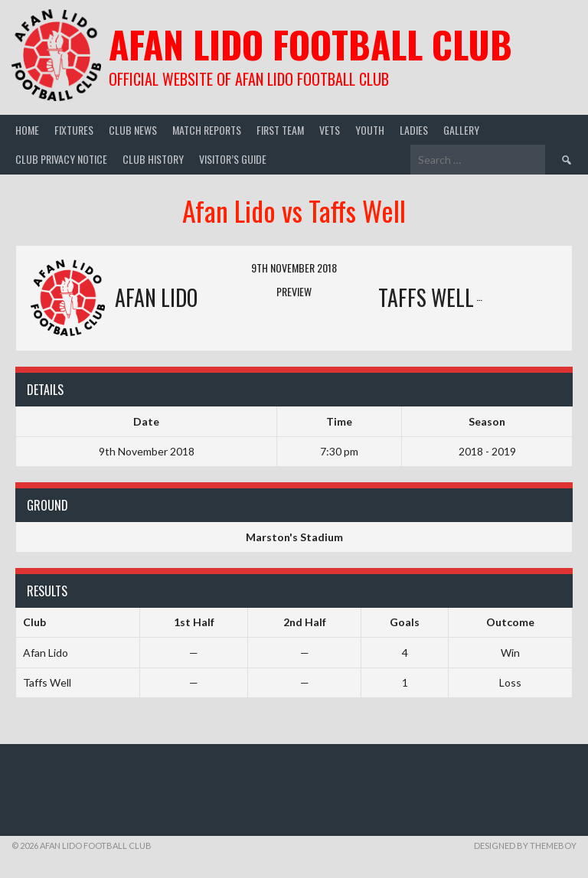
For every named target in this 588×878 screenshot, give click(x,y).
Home (27, 130)
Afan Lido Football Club (310, 44)
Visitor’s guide (233, 159)
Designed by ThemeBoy (525, 845)
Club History (153, 159)
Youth (370, 130)
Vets (330, 130)
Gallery (461, 130)
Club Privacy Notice (61, 159)
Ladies (414, 130)
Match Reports (207, 130)
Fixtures (74, 130)
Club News (133, 130)
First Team (280, 130)
